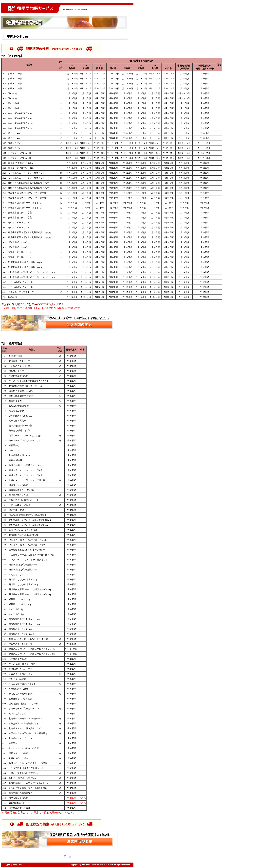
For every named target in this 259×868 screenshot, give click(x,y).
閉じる (67, 857)
